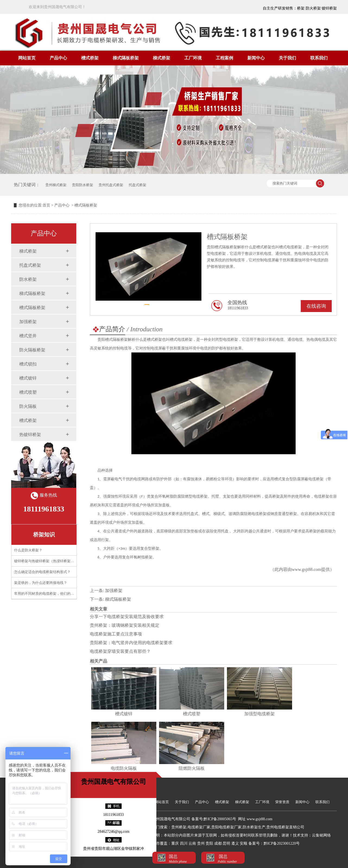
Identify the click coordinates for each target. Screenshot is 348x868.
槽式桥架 (90, 58)
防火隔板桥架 (32, 350)
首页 (46, 205)
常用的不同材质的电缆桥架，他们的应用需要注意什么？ (58, 594)
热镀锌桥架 (30, 435)
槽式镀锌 (28, 378)
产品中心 (58, 58)
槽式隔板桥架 (32, 308)
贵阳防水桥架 (83, 185)
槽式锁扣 (28, 364)
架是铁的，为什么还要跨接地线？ (41, 583)
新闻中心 (256, 58)
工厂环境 (193, 58)
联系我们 (319, 58)
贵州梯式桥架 (56, 185)
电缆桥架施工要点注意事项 (116, 634)
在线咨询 (316, 306)
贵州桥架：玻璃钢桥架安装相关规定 (125, 625)
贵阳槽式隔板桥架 (113, 340)
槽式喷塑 (28, 392)
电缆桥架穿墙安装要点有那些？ (120, 651)
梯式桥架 (162, 58)
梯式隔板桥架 (126, 58)
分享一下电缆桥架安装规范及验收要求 (127, 617)
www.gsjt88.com (306, 569)
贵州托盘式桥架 (111, 185)
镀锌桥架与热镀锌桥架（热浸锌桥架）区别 (48, 561)
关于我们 (287, 58)
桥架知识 (44, 535)
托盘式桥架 (137, 185)
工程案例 (224, 58)
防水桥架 (28, 279)
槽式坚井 (28, 336)
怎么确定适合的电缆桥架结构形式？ (42, 572)
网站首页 (27, 58)
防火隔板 (28, 406)
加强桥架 (28, 322)
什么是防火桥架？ (28, 550)
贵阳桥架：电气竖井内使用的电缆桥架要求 (131, 643)
